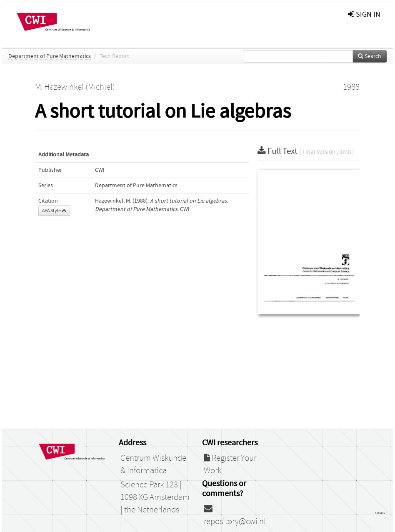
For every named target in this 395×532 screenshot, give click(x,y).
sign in (364, 14)
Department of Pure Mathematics (50, 56)
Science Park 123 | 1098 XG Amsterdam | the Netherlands (155, 497)
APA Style (54, 211)
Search (370, 56)
